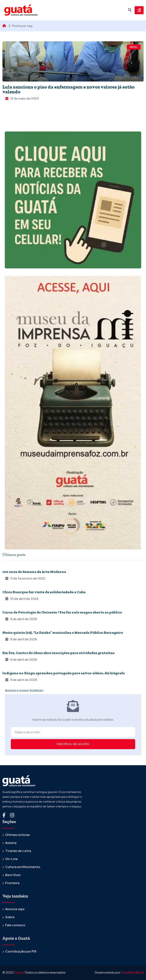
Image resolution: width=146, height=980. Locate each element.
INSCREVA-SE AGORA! (73, 744)
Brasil (134, 47)
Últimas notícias (17, 835)
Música (7, 587)
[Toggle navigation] (139, 10)
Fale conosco (15, 925)
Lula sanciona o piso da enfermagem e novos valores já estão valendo (68, 89)
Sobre (10, 917)
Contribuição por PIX (21, 951)
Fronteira (12, 883)
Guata (19, 972)
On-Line (11, 859)
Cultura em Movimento (23, 867)
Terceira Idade (12, 647)
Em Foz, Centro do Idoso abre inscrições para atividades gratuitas (58, 653)
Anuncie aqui (15, 909)
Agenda (8, 607)
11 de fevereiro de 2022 (25, 578)
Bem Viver (13, 875)
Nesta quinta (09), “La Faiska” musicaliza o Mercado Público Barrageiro (63, 633)
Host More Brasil (132, 972)
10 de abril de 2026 (22, 599)
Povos (7, 668)
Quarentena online (16, 566)
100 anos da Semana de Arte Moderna (34, 572)
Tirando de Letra (18, 851)
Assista (11, 843)
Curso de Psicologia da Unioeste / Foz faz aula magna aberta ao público (62, 612)
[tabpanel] (73, 623)
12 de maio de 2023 (22, 98)
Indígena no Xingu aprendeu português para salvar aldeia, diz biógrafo (64, 673)
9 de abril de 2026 (21, 619)
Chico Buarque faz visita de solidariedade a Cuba (44, 592)
